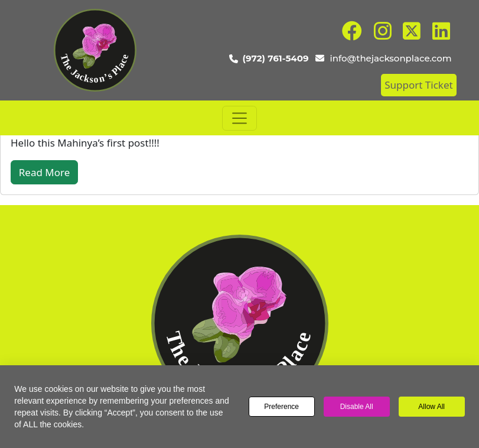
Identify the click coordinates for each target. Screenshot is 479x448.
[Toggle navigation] (239, 118)
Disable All (357, 407)
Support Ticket (418, 85)
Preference (281, 407)
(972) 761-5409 (276, 59)
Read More (45, 172)
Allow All (431, 407)
